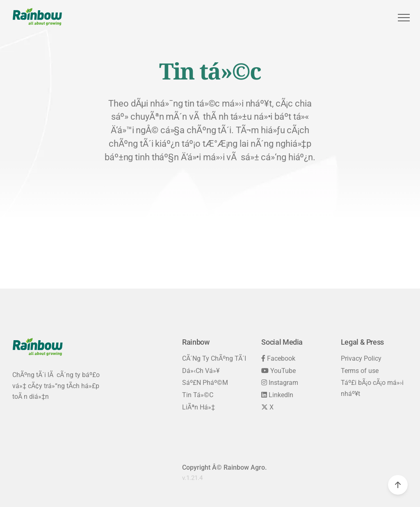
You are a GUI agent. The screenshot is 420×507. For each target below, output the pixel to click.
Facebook (278, 358)
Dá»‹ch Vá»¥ (201, 371)
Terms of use (360, 371)
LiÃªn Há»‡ (199, 407)
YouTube (278, 371)
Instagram (280, 383)
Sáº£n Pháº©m (205, 383)
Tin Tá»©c (198, 395)
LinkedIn (277, 395)
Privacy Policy (361, 358)
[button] (403, 18)
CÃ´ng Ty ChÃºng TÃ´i (214, 358)
